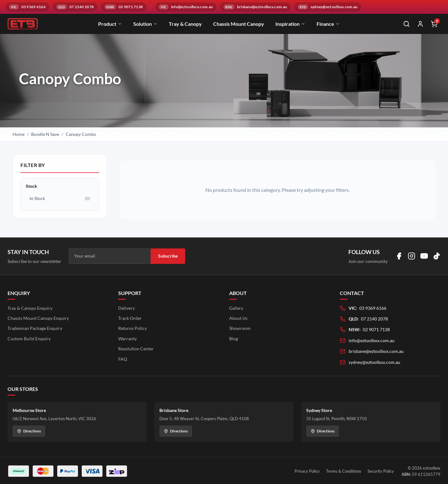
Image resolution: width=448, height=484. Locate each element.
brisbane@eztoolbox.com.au (376, 351)
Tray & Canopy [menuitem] (185, 24)
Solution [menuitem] (145, 24)
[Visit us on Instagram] (412, 256)
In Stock (60, 199)
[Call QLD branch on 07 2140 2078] (75, 7)
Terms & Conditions (344, 471)
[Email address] (110, 256)
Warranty (127, 339)
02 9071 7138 (376, 329)
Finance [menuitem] (328, 24)
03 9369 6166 (373, 308)
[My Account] (420, 24)
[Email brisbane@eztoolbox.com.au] (255, 7)
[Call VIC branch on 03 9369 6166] (27, 7)
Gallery (236, 308)
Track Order (130, 318)
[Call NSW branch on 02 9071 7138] (124, 7)
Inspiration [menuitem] (290, 24)
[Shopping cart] (434, 24)
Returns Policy (133, 328)
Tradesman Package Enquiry (35, 328)
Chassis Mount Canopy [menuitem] (239, 24)
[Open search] (407, 24)
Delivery (127, 308)
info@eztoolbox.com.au (372, 340)
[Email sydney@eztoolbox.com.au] (328, 7)
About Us (238, 318)
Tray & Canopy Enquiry (30, 308)
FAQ (123, 359)
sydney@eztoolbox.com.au (374, 362)
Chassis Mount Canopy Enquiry (38, 318)
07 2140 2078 (374, 319)
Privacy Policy (307, 471)
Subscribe (168, 256)
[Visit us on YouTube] (424, 256)
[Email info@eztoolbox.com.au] (186, 7)
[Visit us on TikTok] (437, 256)
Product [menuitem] (110, 24)
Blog (234, 339)
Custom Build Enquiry (29, 339)
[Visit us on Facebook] (399, 256)
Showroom (240, 328)
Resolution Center (136, 349)
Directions (29, 431)
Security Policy (381, 471)
